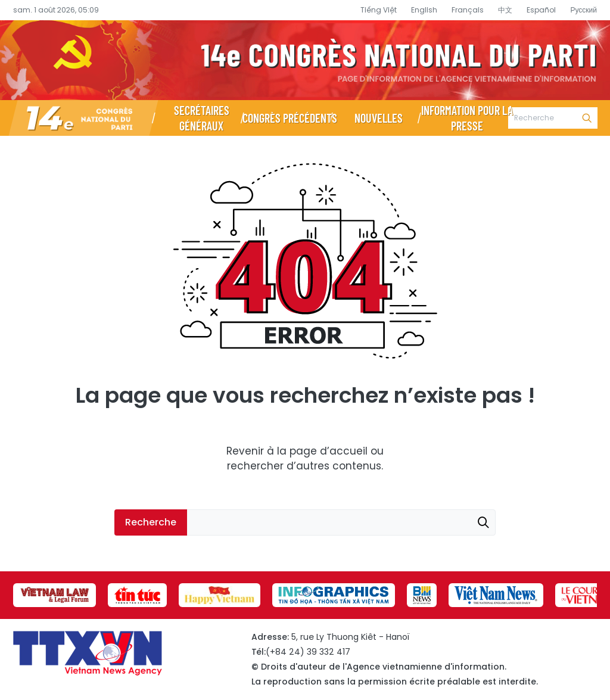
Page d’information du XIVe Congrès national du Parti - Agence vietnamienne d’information (305, 60)
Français (468, 10)
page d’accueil (329, 451)
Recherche (587, 118)
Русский (583, 10)
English (424, 10)
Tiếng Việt (379, 10)
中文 (505, 10)
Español (541, 10)
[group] (55, 595)
